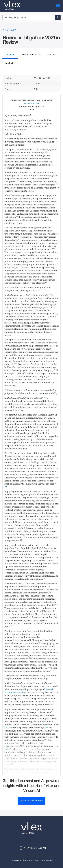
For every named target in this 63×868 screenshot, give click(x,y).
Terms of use (16, 860)
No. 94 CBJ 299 (31, 103)
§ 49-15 (8, 728)
